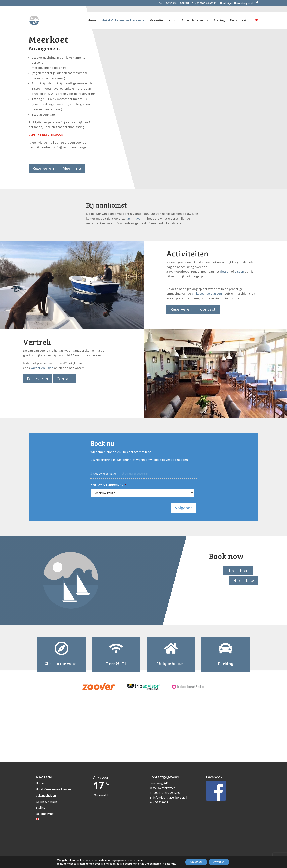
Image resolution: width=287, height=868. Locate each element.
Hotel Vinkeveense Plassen (121, 15)
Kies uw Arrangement (108, 484)
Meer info (72, 168)
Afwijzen (220, 862)
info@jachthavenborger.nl (170, 794)
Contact (185, 3)
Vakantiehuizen (161, 15)
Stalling (219, 15)
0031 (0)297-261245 (167, 789)
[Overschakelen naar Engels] (257, 19)
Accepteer (195, 862)
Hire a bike (243, 577)
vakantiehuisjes (42, 367)
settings (168, 864)
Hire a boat (237, 568)
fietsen (225, 271)
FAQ (160, 3)
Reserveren (43, 168)
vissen (239, 271)
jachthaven (134, 218)
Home (92, 15)
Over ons (171, 3)
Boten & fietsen (193, 15)
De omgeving (240, 15)
